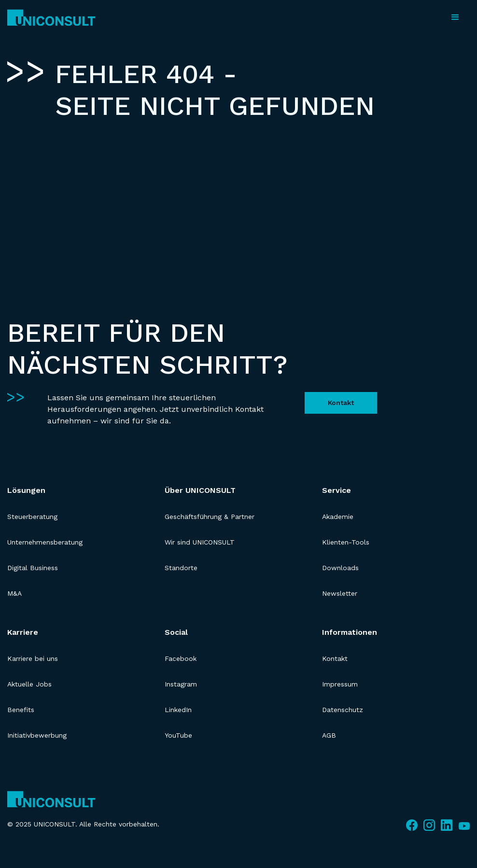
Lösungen (26, 490)
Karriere (23, 632)
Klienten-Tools (346, 542)
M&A (14, 593)
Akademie (338, 517)
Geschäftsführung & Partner (210, 517)
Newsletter (340, 593)
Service (337, 490)
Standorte (181, 568)
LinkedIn (178, 710)
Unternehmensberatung (45, 542)
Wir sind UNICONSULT (200, 542)
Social (176, 632)
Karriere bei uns (33, 658)
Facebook (181, 658)
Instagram (181, 684)
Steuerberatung (32, 517)
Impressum (340, 684)
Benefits (21, 710)
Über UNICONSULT (200, 490)
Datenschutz (343, 710)
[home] (51, 18)
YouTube (178, 735)
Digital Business (33, 568)
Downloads (340, 568)
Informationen (350, 632)
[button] (455, 17)
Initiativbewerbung (37, 735)
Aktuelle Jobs (29, 684)
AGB (329, 735)
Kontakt (341, 403)
